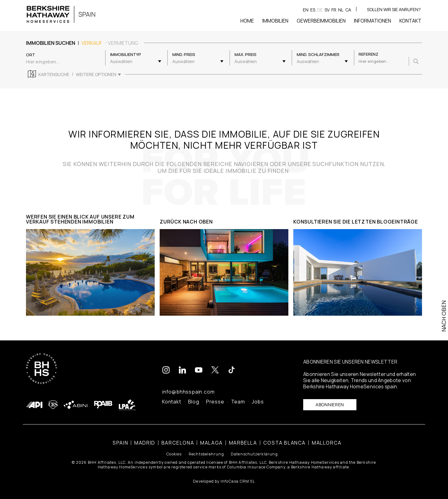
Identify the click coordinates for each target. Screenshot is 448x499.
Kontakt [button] (410, 21)
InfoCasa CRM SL (238, 481)
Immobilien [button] (275, 21)
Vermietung (123, 43)
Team (238, 402)
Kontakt (172, 402)
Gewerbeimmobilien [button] (321, 21)
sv (327, 10)
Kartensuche (54, 75)
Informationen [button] (373, 21)
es (313, 10)
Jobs (258, 402)
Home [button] (247, 21)
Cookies (174, 454)
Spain (120, 443)
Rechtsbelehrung (206, 454)
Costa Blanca (284, 443)
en (306, 10)
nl (341, 10)
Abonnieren (330, 405)
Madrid (145, 443)
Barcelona (178, 443)
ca (348, 10)
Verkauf (92, 43)
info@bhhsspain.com (188, 392)
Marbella (243, 443)
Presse (215, 402)
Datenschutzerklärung (254, 454)
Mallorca (327, 443)
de (320, 10)
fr (334, 10)
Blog (194, 402)
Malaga (211, 443)
